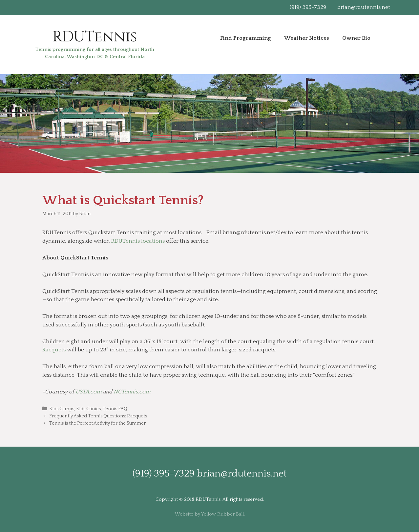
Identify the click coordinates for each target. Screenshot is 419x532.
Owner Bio (356, 38)
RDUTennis (95, 37)
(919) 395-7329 (308, 7)
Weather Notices (307, 38)
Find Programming (246, 38)
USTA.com (89, 392)
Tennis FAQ (115, 409)
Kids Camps (62, 409)
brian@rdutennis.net (364, 7)
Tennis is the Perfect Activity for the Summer (97, 423)
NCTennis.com (132, 392)
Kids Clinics (88, 409)
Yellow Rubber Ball (222, 514)
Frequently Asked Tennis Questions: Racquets (98, 416)
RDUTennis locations (138, 241)
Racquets (54, 350)
